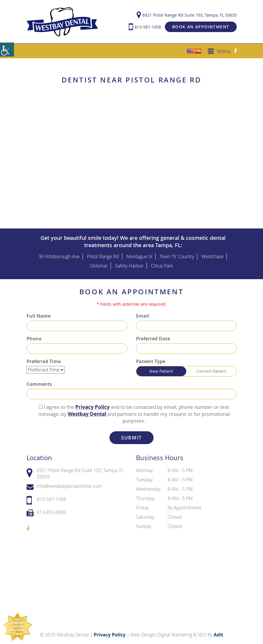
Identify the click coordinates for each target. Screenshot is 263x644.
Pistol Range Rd (103, 254)
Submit (131, 435)
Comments (39, 381)
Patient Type (151, 359)
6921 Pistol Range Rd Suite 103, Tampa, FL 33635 (187, 14)
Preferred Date (153, 336)
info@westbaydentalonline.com (64, 484)
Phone (34, 336)
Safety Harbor (129, 263)
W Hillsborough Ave (59, 254)
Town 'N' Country (177, 254)
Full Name (39, 313)
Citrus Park (162, 263)
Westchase (213, 254)
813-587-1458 (145, 25)
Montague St (139, 254)
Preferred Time (44, 359)
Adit (218, 632)
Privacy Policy (93, 404)
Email (143, 313)
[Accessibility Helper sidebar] (7, 50)
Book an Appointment (201, 25)
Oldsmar (99, 263)
